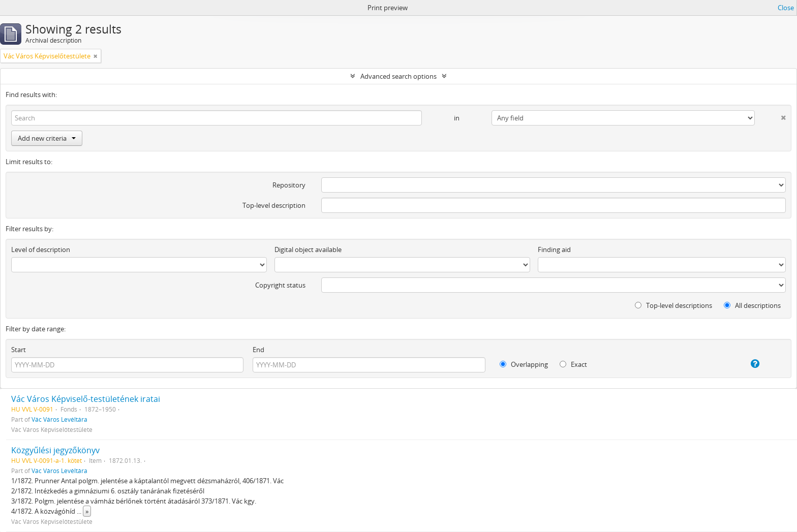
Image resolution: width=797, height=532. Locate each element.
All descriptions (752, 305)
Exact (573, 364)
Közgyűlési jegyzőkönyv (55, 450)
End (258, 350)
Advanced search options (398, 76)
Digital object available (308, 249)
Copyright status (280, 285)
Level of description (41, 249)
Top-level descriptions (673, 305)
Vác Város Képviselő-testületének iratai (86, 399)
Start (19, 350)
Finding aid (554, 249)
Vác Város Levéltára (59, 419)
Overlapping (524, 364)
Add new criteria (47, 138)
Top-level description (274, 205)
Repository (289, 185)
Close (786, 8)
